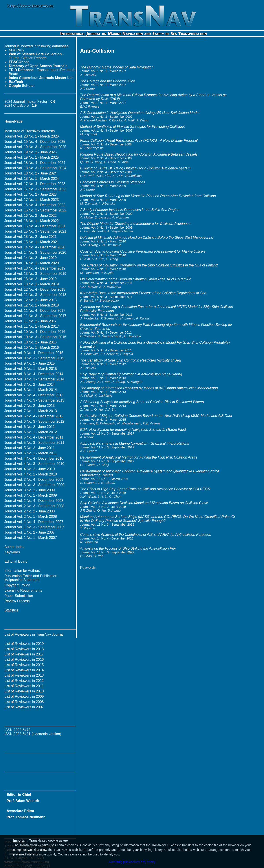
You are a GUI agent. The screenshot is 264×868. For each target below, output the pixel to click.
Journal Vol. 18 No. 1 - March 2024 (32, 179)
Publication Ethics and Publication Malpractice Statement (31, 578)
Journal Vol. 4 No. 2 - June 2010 (30, 469)
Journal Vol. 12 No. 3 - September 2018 (35, 295)
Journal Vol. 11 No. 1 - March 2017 (32, 326)
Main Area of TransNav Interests (30, 131)
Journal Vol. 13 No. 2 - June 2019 (31, 279)
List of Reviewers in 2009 (24, 696)
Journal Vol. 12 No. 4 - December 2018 (35, 289)
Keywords (12, 552)
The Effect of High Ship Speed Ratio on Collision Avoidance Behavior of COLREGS (145, 489)
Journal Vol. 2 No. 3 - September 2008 (34, 506)
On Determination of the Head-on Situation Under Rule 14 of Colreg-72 (135, 279)
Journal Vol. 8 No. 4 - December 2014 (34, 374)
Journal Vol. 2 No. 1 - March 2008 (31, 517)
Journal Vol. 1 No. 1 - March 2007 (31, 538)
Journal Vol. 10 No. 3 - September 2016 (35, 337)
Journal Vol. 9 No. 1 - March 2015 (31, 369)
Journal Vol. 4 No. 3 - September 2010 (34, 464)
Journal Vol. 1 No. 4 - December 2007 (34, 522)
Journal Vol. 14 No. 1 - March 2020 (32, 263)
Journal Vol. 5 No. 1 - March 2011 (31, 453)
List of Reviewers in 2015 (24, 665)
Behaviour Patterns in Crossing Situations (113, 182)
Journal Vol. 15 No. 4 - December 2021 (35, 226)
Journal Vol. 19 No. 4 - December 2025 (35, 142)
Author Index (14, 547)
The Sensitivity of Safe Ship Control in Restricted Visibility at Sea (130, 360)
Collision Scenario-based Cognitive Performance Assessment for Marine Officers (143, 251)
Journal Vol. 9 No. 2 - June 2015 (30, 363)
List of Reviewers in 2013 (24, 675)
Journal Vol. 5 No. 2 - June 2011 (30, 448)
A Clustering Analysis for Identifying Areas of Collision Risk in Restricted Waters (142, 402)
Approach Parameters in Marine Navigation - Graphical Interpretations (135, 443)
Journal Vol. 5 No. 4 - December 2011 (34, 437)
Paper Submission (19, 596)
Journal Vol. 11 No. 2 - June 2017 (31, 321)
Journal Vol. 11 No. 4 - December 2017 (35, 311)
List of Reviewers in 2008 (24, 702)
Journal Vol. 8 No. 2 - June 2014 (30, 384)
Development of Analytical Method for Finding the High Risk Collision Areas (139, 457)
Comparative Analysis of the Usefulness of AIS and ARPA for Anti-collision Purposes (146, 535)
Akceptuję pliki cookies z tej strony (132, 862)
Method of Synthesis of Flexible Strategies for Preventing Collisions (132, 127)
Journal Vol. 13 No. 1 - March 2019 (32, 284)
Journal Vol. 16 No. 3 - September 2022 (35, 210)
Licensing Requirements (23, 590)
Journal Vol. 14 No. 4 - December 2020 (35, 247)
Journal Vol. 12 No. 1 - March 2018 (32, 305)
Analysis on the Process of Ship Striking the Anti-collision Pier (128, 548)
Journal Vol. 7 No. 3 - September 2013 (34, 400)
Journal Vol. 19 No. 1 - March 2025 (32, 157)
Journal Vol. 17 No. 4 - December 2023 (35, 184)
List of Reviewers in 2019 (24, 644)
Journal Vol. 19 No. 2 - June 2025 (31, 152)
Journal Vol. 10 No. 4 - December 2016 (35, 332)
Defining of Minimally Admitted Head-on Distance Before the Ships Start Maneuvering (147, 238)
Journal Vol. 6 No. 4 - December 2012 (34, 416)
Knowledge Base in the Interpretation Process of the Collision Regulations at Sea (143, 293)
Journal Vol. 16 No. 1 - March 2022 (32, 221)
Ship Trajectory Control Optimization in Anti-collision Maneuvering (131, 374)
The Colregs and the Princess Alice (107, 81)
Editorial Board (16, 561)
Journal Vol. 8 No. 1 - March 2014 (31, 390)
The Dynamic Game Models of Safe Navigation (117, 67)
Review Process (17, 601)
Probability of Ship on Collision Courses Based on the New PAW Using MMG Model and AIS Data (156, 416)
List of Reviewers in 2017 (24, 654)
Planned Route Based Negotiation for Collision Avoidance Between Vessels (139, 154)
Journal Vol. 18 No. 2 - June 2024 (31, 173)
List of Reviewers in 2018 (24, 649)
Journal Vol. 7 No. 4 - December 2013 (34, 395)
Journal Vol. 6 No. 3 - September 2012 (34, 421)
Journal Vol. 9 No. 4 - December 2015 (34, 353)
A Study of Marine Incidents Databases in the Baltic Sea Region (130, 210)
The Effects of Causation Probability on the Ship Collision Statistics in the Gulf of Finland (149, 265)
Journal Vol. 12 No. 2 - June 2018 (31, 300)
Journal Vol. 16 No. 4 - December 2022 (35, 205)
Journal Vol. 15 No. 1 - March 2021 (32, 242)
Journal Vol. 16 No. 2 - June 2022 (31, 216)
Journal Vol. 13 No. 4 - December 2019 (35, 268)
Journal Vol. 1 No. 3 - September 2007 (34, 527)
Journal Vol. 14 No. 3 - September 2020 (35, 252)
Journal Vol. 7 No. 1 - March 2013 (31, 411)
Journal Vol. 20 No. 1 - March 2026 (32, 136)
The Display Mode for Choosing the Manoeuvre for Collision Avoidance (135, 224)
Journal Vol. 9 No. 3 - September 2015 (34, 358)
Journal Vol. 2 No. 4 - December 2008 (34, 501)
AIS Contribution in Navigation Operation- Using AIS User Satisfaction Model (140, 113)
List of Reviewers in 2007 (24, 707)
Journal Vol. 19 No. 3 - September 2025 (35, 147)
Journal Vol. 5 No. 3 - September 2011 (34, 443)
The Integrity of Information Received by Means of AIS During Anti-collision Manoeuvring (149, 388)
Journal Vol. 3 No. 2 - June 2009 (30, 490)
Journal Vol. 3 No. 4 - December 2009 (34, 480)
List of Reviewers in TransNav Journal (34, 634)
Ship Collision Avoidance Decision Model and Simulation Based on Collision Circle (144, 503)
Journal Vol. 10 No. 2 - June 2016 (31, 342)
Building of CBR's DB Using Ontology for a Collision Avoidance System (135, 168)
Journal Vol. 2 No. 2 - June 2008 (30, 511)
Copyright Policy (17, 585)
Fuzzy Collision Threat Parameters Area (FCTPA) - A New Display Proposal (139, 140)
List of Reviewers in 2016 (24, 660)
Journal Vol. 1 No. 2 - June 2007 (30, 532)
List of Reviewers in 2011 (24, 686)
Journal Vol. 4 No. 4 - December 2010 (34, 458)
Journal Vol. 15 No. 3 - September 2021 (35, 231)
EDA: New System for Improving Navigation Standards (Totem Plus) (133, 430)
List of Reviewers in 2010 (24, 691)
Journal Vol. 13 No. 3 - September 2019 (35, 274)
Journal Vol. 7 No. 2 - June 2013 (30, 406)
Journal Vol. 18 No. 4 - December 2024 (35, 163)
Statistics (11, 610)
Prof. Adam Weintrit (23, 801)
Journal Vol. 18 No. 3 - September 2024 (35, 168)
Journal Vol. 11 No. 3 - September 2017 (35, 316)
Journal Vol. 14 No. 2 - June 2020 (31, 258)
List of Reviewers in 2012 (24, 681)
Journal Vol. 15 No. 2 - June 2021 (31, 237)
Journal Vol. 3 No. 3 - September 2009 (34, 485)
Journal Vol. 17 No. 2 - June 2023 (31, 194)
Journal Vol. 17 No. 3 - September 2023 (35, 189)
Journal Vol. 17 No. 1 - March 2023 (32, 200)
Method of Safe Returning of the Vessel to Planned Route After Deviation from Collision (148, 196)
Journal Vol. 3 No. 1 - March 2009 (31, 495)
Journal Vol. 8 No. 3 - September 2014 (34, 379)
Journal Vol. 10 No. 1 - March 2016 (32, 348)
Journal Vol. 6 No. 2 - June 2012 (30, 427)
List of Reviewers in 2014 (24, 670)
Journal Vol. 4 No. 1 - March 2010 (31, 474)
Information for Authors (22, 571)
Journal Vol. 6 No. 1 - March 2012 (31, 432)
